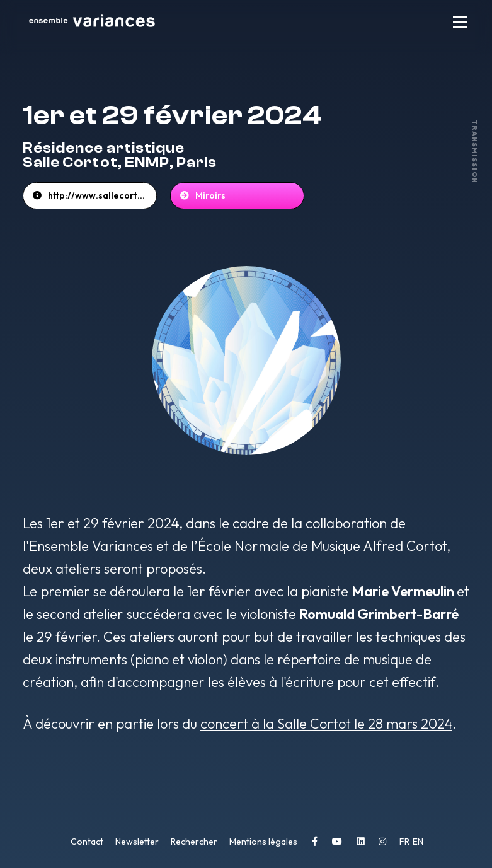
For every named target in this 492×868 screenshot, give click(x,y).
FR (405, 842)
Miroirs (210, 195)
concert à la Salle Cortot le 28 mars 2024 (326, 724)
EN (418, 842)
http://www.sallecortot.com (102, 195)
